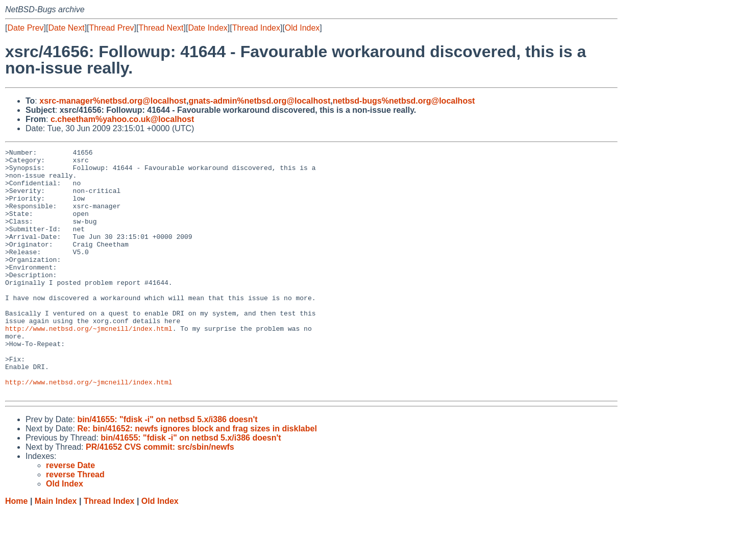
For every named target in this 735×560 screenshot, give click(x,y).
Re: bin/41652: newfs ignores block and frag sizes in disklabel (197, 478)
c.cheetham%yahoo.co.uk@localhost (122, 119)
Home (16, 550)
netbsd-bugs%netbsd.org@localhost (404, 101)
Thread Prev (112, 28)
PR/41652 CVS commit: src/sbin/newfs (160, 496)
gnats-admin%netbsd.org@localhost (259, 101)
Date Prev (25, 28)
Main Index (56, 550)
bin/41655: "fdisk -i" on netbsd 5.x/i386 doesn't (167, 468)
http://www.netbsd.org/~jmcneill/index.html (89, 365)
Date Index (207, 28)
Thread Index (256, 28)
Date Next (66, 28)
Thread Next (161, 28)
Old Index (302, 28)
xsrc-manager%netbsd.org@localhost (113, 101)
